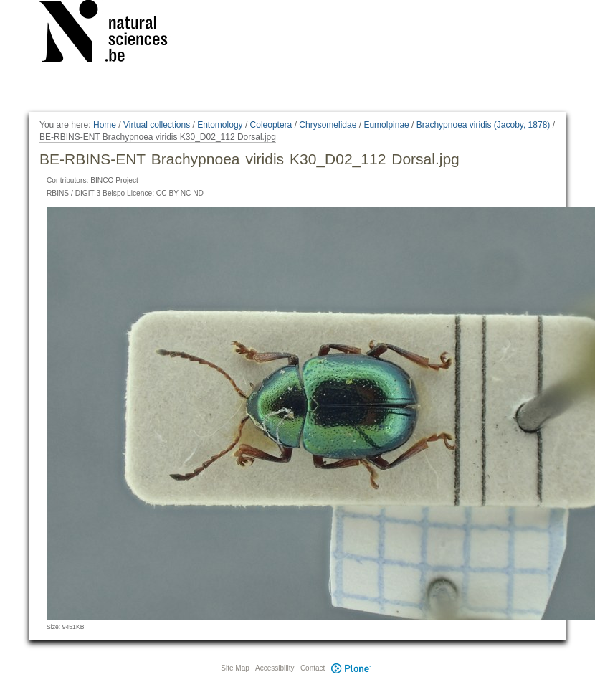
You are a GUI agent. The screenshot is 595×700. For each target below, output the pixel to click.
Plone (351, 668)
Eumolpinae (386, 125)
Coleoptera (271, 125)
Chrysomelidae (328, 125)
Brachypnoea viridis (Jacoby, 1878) (484, 125)
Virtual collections (157, 125)
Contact (313, 668)
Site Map (235, 668)
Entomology (220, 125)
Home (105, 125)
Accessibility (275, 668)
